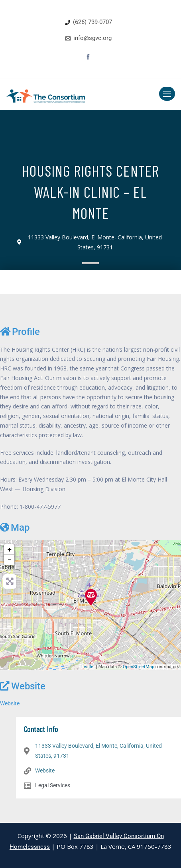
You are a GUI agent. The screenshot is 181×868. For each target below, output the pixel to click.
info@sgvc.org (92, 38)
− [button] (10, 560)
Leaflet (88, 667)
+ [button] (10, 549)
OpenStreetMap (139, 667)
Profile (20, 332)
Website (23, 686)
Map (15, 528)
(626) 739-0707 (92, 22)
